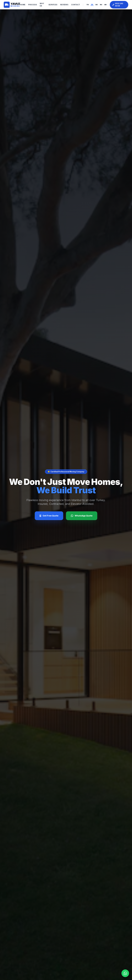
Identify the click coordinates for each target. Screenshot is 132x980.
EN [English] (92, 5)
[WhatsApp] (82, 516)
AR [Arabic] (105, 5)
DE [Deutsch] (97, 5)
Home (23, 5)
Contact (76, 5)
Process (32, 5)
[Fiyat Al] (49, 516)
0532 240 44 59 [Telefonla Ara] (118, 5)
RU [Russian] (101, 5)
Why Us (42, 5)
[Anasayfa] (12, 5)
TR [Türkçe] (88, 5)
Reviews (64, 5)
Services (53, 5)
